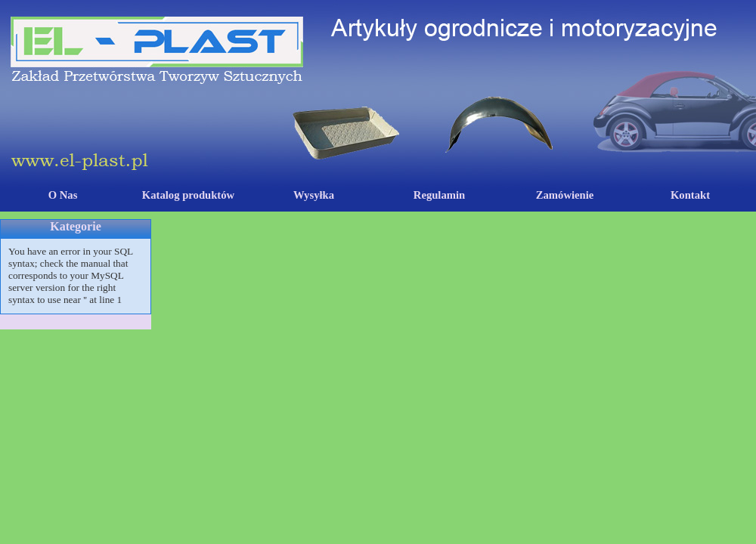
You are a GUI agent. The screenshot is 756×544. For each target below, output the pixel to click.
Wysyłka (314, 195)
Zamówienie (565, 195)
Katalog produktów (188, 195)
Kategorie (76, 226)
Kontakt (690, 195)
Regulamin (439, 195)
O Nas (63, 195)
